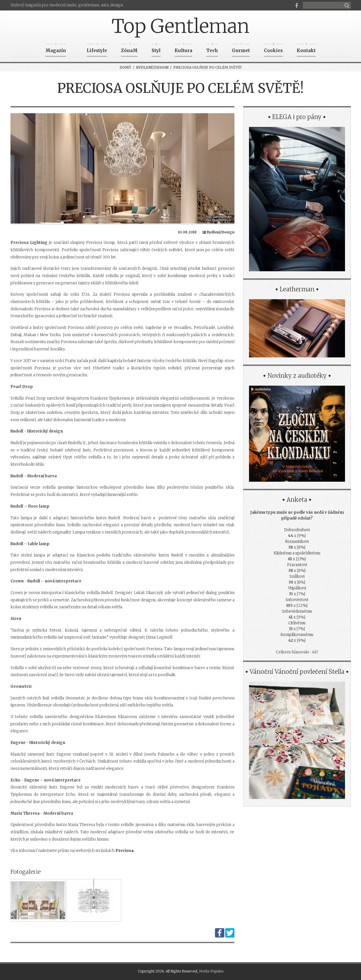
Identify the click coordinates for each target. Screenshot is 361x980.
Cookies (273, 49)
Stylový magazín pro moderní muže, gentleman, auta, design (67, 5)
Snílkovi (297, 576)
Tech (212, 49)
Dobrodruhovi (297, 530)
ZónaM (129, 49)
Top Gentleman (180, 26)
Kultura (183, 49)
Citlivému (297, 623)
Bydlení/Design (152, 67)
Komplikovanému (297, 635)
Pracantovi (297, 565)
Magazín (56, 49)
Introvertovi (297, 600)
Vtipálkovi (297, 588)
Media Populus (211, 971)
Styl (156, 49)
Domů (125, 67)
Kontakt (306, 49)
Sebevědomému (297, 611)
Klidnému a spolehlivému (297, 553)
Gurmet (241, 49)
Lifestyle (97, 49)
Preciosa (125, 851)
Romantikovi (297, 542)
